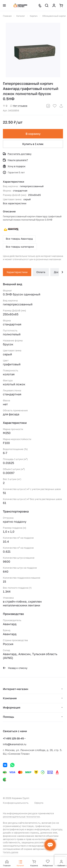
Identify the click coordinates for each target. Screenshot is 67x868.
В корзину (33, 134)
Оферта (39, 803)
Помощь (8, 717)
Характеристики (17, 272)
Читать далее (11, 852)
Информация (12, 707)
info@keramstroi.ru (15, 744)
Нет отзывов (19, 106)
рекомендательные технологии (21, 817)
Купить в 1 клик (33, 144)
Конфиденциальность (16, 803)
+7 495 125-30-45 (13, 738)
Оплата (41, 272)
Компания (10, 698)
